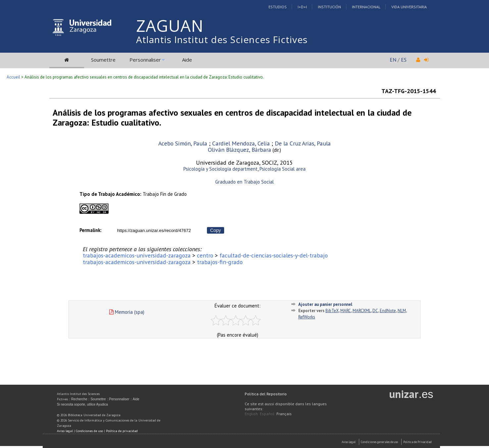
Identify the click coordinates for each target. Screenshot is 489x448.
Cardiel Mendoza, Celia (241, 143)
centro (205, 255)
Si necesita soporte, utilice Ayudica (82, 404)
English (251, 414)
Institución (329, 7)
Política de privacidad (122, 431)
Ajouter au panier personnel (325, 304)
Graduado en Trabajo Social (244, 182)
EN (393, 60)
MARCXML (362, 311)
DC (375, 311)
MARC (346, 311)
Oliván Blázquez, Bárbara (240, 150)
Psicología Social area (283, 169)
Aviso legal (65, 431)
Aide (187, 60)
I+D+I (302, 7)
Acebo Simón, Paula (183, 143)
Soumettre (103, 60)
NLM (402, 311)
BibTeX (332, 311)
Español (267, 414)
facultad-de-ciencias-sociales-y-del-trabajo (274, 255)
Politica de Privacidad (417, 442)
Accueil (13, 77)
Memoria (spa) (127, 312)
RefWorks (307, 317)
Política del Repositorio (266, 394)
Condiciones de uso (89, 431)
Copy (216, 230)
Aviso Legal (349, 442)
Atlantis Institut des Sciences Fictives (222, 39)
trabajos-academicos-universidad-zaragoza (137, 255)
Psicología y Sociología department (220, 169)
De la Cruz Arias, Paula (303, 143)
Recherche (79, 399)
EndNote (388, 311)
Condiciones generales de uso (379, 442)
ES (404, 60)
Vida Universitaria (409, 7)
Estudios (278, 7)
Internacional (366, 7)
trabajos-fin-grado (220, 262)
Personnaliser (145, 60)
